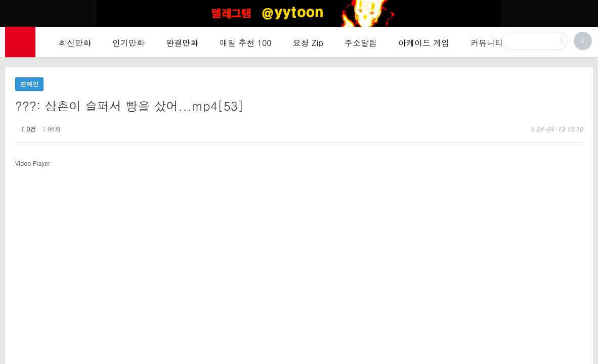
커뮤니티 (487, 43)
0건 (29, 129)
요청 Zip (308, 43)
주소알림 (361, 43)
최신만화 (75, 43)
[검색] (535, 41)
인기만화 (129, 43)
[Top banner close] (586, 11)
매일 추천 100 (246, 43)
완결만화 (182, 43)
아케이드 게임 (424, 43)
